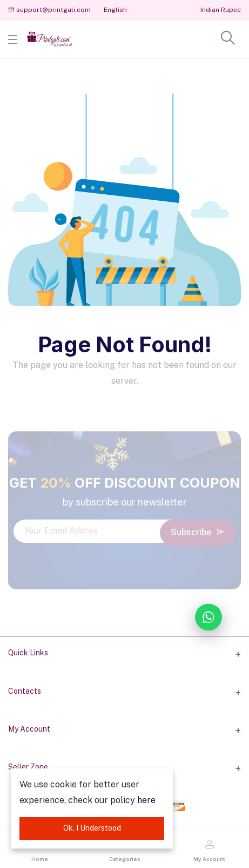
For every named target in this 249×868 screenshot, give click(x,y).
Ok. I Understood (92, 828)
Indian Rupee (221, 10)
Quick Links (28, 653)
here (146, 800)
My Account (29, 729)
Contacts (25, 691)
